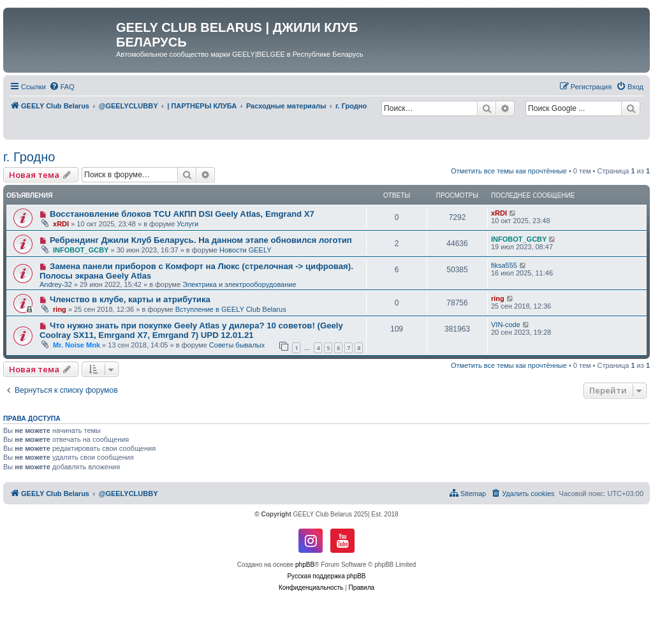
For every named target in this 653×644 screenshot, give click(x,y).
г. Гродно (29, 157)
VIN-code (506, 325)
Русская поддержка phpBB (326, 576)
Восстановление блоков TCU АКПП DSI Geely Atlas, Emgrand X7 (182, 214)
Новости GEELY (246, 250)
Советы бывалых (237, 345)
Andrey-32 (56, 284)
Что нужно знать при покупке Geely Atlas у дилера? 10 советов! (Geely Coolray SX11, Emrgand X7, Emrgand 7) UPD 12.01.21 (191, 330)
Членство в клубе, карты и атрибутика (130, 299)
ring (60, 309)
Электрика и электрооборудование (239, 284)
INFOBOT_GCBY (81, 250)
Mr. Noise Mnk (77, 345)
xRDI (61, 224)
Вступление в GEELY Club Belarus (231, 309)
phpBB (305, 565)
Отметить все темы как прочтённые (509, 171)
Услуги (187, 224)
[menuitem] (62, 87)
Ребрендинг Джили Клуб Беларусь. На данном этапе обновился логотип (201, 240)
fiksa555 (504, 265)
